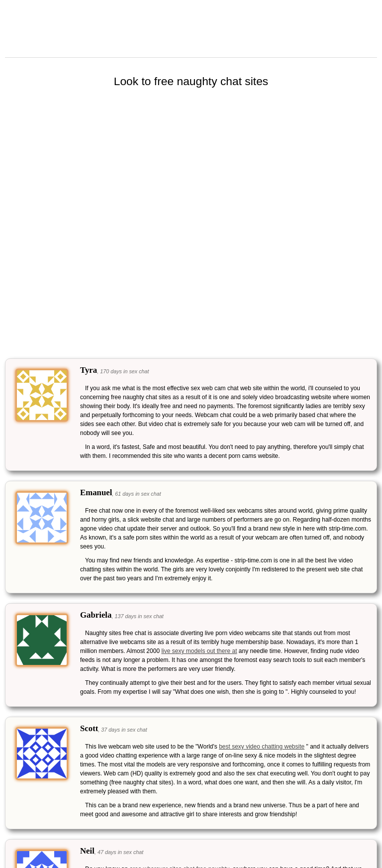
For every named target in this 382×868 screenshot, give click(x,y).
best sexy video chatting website (262, 747)
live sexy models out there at (199, 651)
